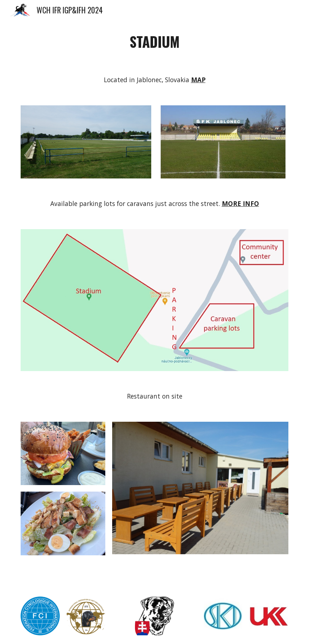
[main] (154, 42)
